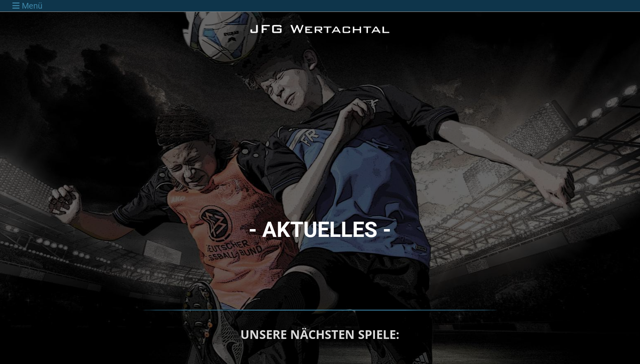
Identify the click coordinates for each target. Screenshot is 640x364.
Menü (27, 6)
